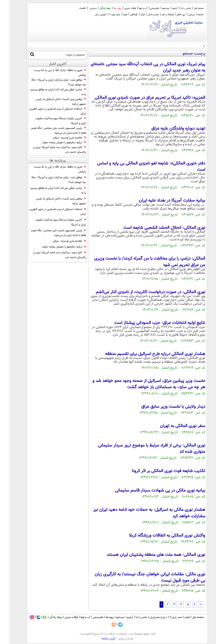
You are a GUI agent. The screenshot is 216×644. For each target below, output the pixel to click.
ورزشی (182, 15)
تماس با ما (177, 8)
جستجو (157, 8)
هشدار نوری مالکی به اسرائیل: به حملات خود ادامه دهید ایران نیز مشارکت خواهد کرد (140, 513)
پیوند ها (108, 8)
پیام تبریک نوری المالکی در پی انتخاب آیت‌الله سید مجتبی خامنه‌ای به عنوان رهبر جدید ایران (139, 67)
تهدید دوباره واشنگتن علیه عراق (169, 129)
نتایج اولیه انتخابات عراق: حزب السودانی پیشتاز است (150, 323)
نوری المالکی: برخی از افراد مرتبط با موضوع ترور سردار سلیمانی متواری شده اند (142, 449)
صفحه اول (190, 8)
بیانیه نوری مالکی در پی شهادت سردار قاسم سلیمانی (151, 491)
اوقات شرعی (121, 8)
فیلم (116, 15)
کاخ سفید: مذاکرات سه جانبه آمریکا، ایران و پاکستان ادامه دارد (50, 150)
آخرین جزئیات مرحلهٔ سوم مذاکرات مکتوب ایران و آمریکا (51, 121)
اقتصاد (73, 8)
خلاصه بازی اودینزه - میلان (60, 138)
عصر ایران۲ (167, 617)
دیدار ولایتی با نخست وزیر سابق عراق (164, 407)
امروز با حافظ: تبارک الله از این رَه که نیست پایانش (51, 73)
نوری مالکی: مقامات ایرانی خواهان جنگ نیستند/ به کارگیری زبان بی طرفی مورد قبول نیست (141, 578)
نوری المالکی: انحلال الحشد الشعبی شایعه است (155, 228)
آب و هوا (134, 8)
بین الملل (172, 15)
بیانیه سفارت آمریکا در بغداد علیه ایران (163, 201)
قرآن (133, 15)
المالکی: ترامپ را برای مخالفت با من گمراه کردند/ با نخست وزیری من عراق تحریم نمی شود (140, 262)
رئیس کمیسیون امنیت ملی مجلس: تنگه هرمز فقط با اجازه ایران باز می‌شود (49, 131)
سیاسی (84, 8)
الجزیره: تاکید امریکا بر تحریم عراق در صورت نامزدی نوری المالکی (141, 98)
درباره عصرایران (149, 617)
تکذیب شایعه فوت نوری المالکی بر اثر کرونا (159, 471)
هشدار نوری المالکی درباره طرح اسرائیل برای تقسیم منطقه (146, 354)
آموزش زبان (92, 15)
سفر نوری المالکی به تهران (173, 426)
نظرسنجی (146, 8)
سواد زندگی (96, 8)
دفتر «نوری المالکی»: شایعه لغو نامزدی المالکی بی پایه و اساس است (142, 167)
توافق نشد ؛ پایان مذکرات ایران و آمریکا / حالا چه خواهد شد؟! (49, 82)
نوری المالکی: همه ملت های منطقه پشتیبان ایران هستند (147, 555)
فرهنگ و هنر (158, 15)
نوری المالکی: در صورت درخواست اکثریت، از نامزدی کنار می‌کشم (141, 292)
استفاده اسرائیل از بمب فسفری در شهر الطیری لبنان (49, 111)
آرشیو (166, 8)
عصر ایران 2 (106, 15)
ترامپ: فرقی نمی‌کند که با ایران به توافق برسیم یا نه (49, 92)
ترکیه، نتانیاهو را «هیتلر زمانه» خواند (55, 143)
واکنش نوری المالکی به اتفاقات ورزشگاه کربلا (158, 536)
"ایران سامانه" (99, 639)
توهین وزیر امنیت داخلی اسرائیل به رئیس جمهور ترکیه (52, 102)
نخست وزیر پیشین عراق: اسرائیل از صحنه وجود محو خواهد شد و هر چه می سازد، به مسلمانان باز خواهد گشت (140, 384)
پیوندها (101, 617)
